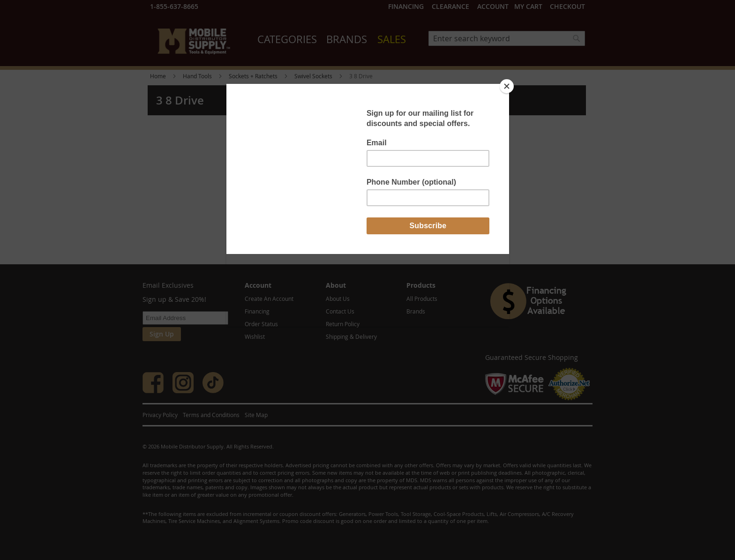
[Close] (507, 86)
